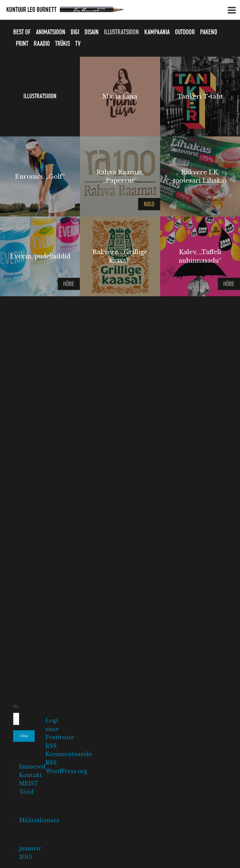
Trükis (63, 44)
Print (22, 44)
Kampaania (157, 32)
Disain (92, 32)
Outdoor (185, 32)
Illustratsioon (121, 32)
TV (78, 44)
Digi (75, 32)
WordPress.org (66, 771)
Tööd (26, 792)
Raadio (42, 44)
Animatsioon (51, 32)
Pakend (209, 32)
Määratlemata (39, 820)
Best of (22, 32)
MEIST (29, 783)
